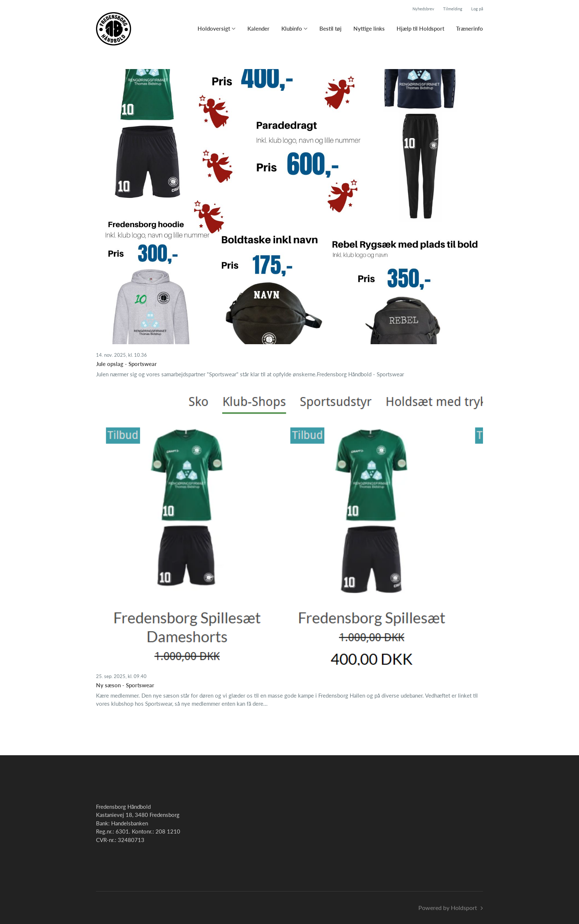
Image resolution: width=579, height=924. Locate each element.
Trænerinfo (470, 28)
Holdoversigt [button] (214, 28)
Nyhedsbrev (423, 9)
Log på (477, 9)
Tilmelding (453, 9)
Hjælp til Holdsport (420, 28)
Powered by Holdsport (448, 908)
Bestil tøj (330, 28)
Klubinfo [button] (292, 28)
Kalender (258, 28)
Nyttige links (369, 28)
